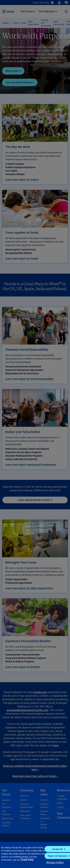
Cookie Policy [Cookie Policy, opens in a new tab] (27, 860)
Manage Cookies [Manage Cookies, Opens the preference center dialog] (55, 862)
